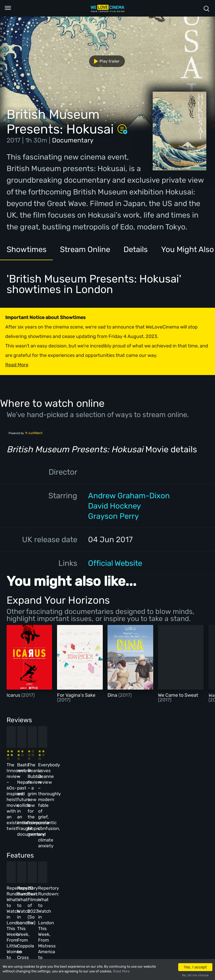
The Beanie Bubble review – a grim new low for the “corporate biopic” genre (122, 772)
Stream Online (85, 249)
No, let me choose (195, 975)
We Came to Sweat (178, 695)
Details (136, 249)
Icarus (14, 695)
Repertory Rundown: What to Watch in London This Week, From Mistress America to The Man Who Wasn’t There (170, 856)
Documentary (73, 140)
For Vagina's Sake (76, 695)
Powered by (26, 433)
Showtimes (27, 249)
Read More (121, 971)
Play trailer (105, 61)
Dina (113, 695)
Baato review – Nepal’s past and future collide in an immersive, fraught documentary (73, 772)
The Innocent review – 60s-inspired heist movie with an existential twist (23, 772)
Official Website (115, 563)
